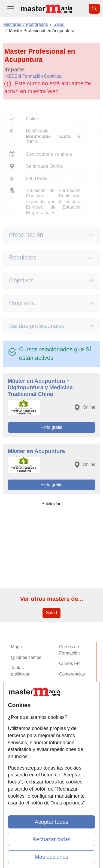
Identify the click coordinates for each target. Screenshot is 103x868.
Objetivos (21, 281)
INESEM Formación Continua (33, 76)
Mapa (16, 647)
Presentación (26, 235)
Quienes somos (26, 657)
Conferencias (72, 674)
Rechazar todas (51, 839)
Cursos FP (69, 663)
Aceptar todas (51, 822)
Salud (52, 613)
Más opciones (51, 857)
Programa (22, 303)
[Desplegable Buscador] (94, 9)
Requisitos (23, 258)
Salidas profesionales (37, 326)
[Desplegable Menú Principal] (11, 9)
